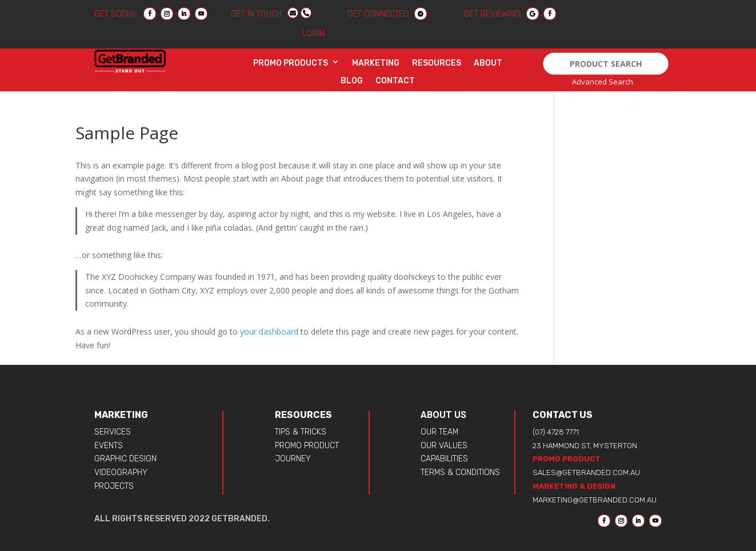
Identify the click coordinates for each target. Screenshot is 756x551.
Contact (395, 81)
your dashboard (269, 331)
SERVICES (113, 432)
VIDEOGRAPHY (121, 472)
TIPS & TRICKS (301, 432)
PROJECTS (114, 486)
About (488, 63)
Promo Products (291, 63)
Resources (437, 63)
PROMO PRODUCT (307, 446)
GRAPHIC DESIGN (125, 459)
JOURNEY (293, 459)
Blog (352, 81)
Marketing (376, 63)
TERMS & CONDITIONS (460, 472)
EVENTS (109, 446)
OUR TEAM (439, 432)
